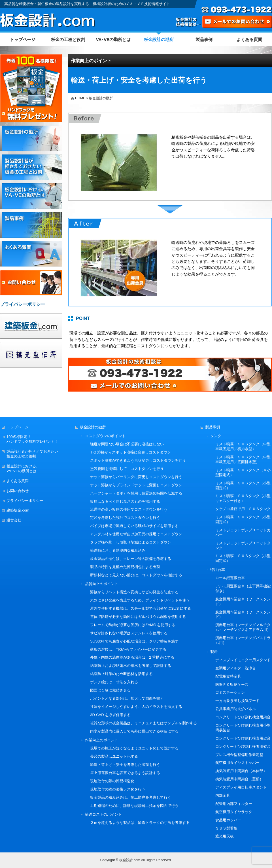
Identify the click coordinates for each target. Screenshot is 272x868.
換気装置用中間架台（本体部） (241, 771)
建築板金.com (18, 510)
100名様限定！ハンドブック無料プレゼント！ (32, 439)
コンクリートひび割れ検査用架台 (243, 717)
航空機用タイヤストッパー (237, 763)
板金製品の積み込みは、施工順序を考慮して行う (131, 797)
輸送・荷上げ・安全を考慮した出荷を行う (125, 765)
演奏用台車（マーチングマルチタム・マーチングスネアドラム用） (243, 627)
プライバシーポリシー (25, 501)
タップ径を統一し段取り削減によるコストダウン (131, 542)
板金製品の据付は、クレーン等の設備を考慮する (131, 559)
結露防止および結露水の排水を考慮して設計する (131, 666)
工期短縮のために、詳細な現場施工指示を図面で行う (134, 806)
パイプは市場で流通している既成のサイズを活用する (134, 526)
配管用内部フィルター (234, 804)
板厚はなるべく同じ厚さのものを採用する (125, 501)
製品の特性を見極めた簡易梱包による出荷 (125, 567)
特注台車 (218, 570)
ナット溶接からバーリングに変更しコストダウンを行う (136, 477)
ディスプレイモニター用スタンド (243, 660)
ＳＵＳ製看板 (226, 828)
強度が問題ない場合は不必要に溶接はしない (127, 444)
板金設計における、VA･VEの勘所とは (23, 469)
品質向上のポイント (102, 584)
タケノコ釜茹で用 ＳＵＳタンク (243, 509)
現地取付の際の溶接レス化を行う (118, 789)
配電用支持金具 (228, 676)
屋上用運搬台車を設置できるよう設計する (125, 773)
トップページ (23, 39)
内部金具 (223, 795)
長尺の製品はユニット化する (114, 756)
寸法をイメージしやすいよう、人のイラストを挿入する (136, 707)
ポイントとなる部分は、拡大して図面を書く (127, 698)
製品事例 (204, 39)
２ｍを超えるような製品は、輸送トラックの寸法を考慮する (140, 823)
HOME (80, 98)
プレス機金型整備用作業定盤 (239, 755)
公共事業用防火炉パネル (236, 709)
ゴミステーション (230, 692)
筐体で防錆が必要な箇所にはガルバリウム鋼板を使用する (138, 617)
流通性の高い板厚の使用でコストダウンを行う (129, 509)
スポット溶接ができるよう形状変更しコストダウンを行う (138, 460)
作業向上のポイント (91, 61)
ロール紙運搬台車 (230, 578)
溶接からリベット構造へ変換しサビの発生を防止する (134, 592)
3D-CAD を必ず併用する (110, 715)
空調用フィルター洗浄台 (236, 668)
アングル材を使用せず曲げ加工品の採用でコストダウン (136, 534)
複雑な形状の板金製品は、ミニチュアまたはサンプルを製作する (144, 723)
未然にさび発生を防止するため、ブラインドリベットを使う (140, 600)
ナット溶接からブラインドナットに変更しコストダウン (136, 485)
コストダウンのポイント (105, 436)
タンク (216, 436)
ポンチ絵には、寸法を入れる (114, 682)
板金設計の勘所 (159, 39)
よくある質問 (249, 39)
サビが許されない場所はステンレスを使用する (129, 633)
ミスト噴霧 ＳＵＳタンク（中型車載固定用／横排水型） (243, 446)
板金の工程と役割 (68, 39)
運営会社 (14, 520)
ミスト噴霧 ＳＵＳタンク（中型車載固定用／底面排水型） (243, 459)
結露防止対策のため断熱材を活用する (121, 674)
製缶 (214, 652)
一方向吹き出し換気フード (237, 701)
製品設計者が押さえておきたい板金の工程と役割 (32, 454)
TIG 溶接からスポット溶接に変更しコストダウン (130, 452)
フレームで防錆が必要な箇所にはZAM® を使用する (133, 625)
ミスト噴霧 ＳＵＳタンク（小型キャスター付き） (243, 498)
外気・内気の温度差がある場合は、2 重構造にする (132, 657)
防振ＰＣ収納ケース (232, 685)
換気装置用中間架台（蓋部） (239, 779)
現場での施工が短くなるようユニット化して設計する (134, 748)
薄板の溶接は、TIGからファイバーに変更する (128, 649)
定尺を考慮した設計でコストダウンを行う (125, 518)
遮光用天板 (225, 836)
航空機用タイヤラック (234, 812)
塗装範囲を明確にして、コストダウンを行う (127, 469)
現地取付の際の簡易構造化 (112, 781)
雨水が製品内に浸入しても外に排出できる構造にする (134, 731)
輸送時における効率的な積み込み (118, 550)
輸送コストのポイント (103, 814)
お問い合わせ (18, 491)
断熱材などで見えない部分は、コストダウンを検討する (136, 575)
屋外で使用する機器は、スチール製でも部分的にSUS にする (140, 608)
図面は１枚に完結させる (110, 690)
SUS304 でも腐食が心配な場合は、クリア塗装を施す (134, 641)
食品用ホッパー (228, 820)
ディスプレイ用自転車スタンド (241, 787)
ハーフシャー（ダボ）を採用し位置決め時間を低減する (136, 493)
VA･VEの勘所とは (113, 39)
